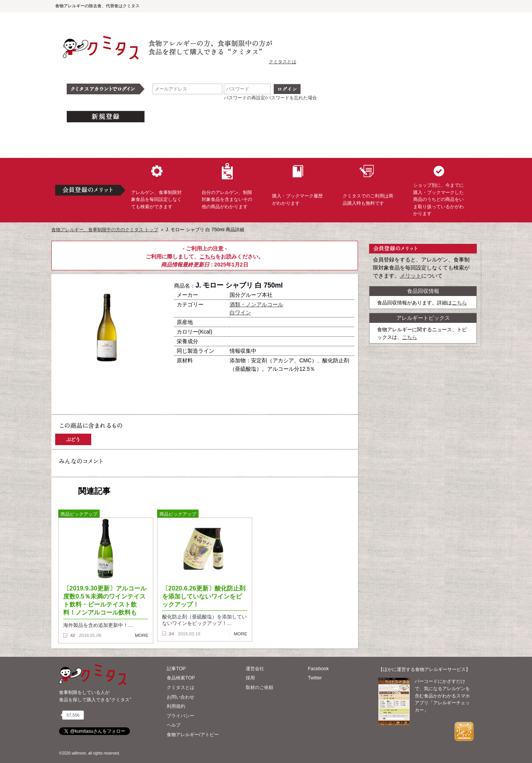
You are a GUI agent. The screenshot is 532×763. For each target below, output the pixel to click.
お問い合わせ (181, 697)
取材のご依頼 (259, 687)
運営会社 (255, 669)
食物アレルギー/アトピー (193, 735)
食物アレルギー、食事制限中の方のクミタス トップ (105, 230)
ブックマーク (133, 391)
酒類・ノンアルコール (256, 304)
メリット (410, 276)
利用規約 (176, 706)
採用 (250, 678)
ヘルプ (174, 725)
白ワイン (240, 312)
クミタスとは (282, 62)
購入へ (80, 391)
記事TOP (176, 669)
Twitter (315, 678)
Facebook (318, 669)
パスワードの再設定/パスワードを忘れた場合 (270, 98)
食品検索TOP (181, 678)
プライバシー (181, 716)
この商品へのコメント (81, 404)
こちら (207, 257)
